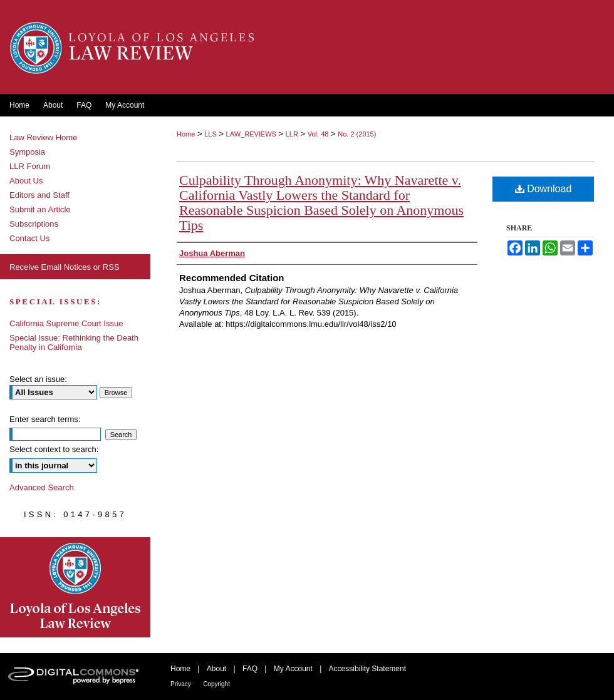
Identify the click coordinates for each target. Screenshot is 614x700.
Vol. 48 (318, 134)
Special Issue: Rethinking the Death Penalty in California (74, 342)
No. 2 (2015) (357, 134)
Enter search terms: (45, 419)
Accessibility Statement (367, 669)
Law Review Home (43, 137)
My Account (293, 669)
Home (186, 134)
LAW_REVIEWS (251, 134)
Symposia (27, 152)
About (216, 669)
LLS (211, 134)
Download (544, 189)
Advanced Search (42, 487)
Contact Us (29, 238)
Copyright (216, 684)
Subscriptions (34, 224)
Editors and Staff (39, 195)
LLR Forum (30, 166)
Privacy (181, 684)
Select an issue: (38, 379)
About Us (26, 181)
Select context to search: (54, 449)
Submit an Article (40, 209)
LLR (292, 134)
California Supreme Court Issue (66, 323)
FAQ (250, 669)
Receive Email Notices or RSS (65, 267)
